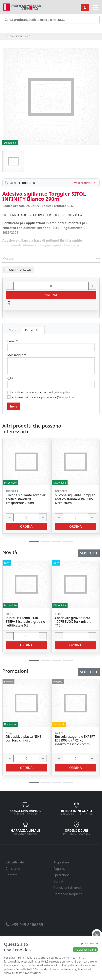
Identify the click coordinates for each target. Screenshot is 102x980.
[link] (22, 7)
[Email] (51, 347)
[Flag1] (9, 392)
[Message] (51, 366)
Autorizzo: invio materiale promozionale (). (43, 397)
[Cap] (51, 384)
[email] (97, 934)
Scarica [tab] (14, 330)
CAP (10, 378)
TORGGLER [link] (27, 183)
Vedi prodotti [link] (85, 183)
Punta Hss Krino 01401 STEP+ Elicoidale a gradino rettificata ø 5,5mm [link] (25, 622)
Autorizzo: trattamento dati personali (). (41, 392)
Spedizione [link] (62, 875)
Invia (14, 406)
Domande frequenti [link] (68, 894)
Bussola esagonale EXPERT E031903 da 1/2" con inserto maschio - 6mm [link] (75, 741)
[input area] (51, 20)
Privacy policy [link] (62, 392)
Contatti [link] (11, 875)
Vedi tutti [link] (89, 672)
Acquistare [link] (61, 862)
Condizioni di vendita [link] (69, 888)
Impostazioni (88, 943)
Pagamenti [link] (61, 869)
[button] (34, 783)
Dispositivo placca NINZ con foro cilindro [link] (24, 739)
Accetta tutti (85, 950)
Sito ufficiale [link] (15, 862)
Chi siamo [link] (13, 869)
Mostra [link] (51, 258)
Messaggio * (17, 355)
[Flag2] (9, 397)
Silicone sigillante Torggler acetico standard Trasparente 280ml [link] (26, 499)
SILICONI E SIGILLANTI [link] (17, 36)
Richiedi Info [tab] (33, 330)
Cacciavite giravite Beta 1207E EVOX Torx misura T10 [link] (73, 622)
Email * (13, 341)
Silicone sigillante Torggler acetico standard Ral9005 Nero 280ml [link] (75, 499)
